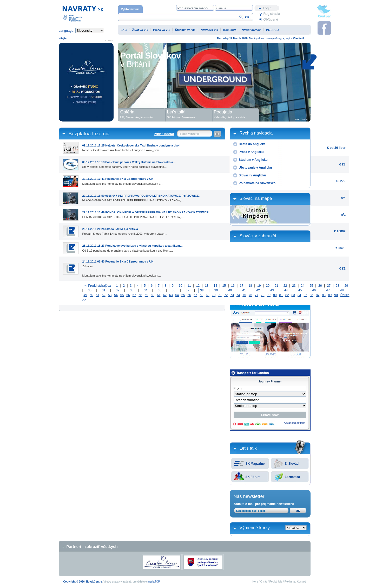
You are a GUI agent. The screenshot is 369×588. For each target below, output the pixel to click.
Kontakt (301, 582)
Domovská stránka (83, 14)
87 (318, 295)
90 (336, 295)
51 (98, 295)
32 (118, 290)
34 (146, 290)
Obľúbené (271, 19)
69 (208, 295)
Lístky (230, 117)
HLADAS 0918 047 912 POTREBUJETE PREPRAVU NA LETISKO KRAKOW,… (141, 197)
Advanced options (294, 423)
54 (116, 295)
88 (324, 295)
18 (250, 286)
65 (183, 295)
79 (269, 295)
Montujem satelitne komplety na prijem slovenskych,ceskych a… (123, 180)
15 (224, 286)
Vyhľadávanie (130, 9)
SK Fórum (253, 477)
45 (300, 290)
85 (306, 295)
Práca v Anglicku (251, 152)
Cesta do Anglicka (252, 144)
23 (294, 286)
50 (91, 295)
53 (110, 295)
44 (286, 290)
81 (281, 295)
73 (232, 295)
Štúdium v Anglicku (253, 160)
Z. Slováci (292, 464)
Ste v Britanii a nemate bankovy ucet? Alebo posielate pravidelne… (129, 163)
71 (220, 295)
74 (238, 295)
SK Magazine (255, 464)
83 (293, 295)
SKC (124, 30)
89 (330, 295)
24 (303, 286)
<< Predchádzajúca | (99, 286)
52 (104, 295)
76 (251, 295)
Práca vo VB (161, 30)
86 (312, 295)
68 (202, 295)
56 (128, 295)
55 (122, 295)
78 (263, 295)
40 (230, 290)
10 (181, 286)
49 (85, 295)
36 (174, 290)
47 (328, 290)
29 (346, 286)
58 (140, 295)
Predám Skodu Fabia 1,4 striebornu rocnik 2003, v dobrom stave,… (125, 230)
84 (299, 295)
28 (338, 286)
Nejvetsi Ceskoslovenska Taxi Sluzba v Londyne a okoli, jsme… (131, 147)
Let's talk (248, 448)
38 (202, 290)
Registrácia (271, 14)
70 (214, 295)
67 (195, 295)
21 (276, 286)
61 (159, 295)
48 (342, 290)
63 (171, 295)
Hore (255, 582)
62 (165, 295)
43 (272, 290)
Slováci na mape (256, 198)
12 (198, 286)
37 (188, 290)
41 (244, 290)
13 (207, 286)
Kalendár (219, 117)
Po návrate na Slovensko (257, 183)
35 (160, 290)
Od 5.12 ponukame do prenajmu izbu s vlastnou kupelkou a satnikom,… (133, 247)
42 (258, 290)
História (240, 117)
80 (275, 295)
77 (256, 295)
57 (134, 295)
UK (122, 117)
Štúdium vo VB (185, 30)
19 (259, 286)
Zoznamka (292, 477)
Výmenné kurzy (255, 528)
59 (147, 295)
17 (242, 286)
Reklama (290, 582)
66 (189, 295)
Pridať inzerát (164, 134)
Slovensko (132, 117)
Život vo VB (140, 30)
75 (244, 295)
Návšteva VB (209, 30)
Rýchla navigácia (256, 133)
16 (233, 286)
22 (285, 286)
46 (314, 290)
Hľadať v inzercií (189, 134)
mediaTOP (154, 582)
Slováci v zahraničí (258, 236)
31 (104, 290)
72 (226, 295)
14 (215, 286)
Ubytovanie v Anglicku (255, 168)
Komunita (230, 30)
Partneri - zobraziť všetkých (92, 547)
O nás (264, 582)
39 (216, 290)
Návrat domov (251, 30)
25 (311, 286)
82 (287, 295)
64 (177, 295)
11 (189, 286)
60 (153, 295)
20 (268, 286)
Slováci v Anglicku (252, 175)
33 (132, 290)
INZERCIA (273, 30)
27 (329, 286)
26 (320, 286)
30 (90, 290)
